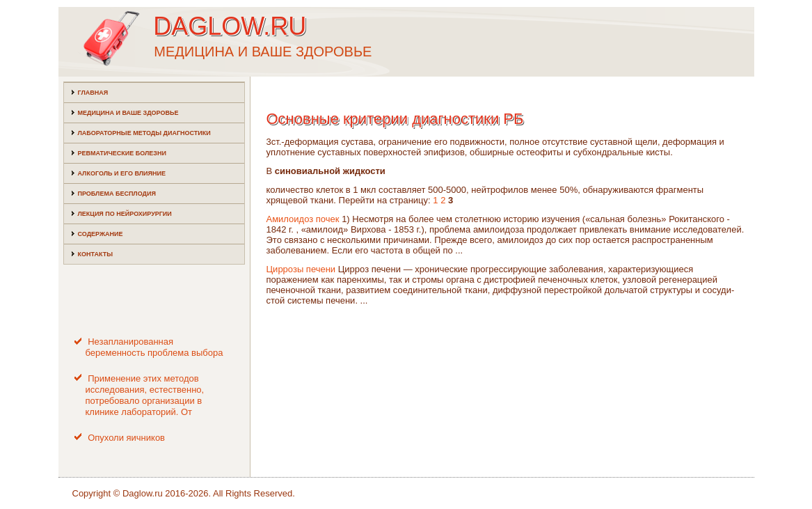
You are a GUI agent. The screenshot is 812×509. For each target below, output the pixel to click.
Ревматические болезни (122, 153)
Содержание (101, 234)
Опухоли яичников (126, 438)
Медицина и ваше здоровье (128, 113)
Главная (93, 93)
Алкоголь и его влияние (122, 173)
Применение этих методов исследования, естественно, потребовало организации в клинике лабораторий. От (145, 396)
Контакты (95, 254)
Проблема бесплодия (117, 194)
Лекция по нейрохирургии (125, 214)
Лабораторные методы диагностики (144, 133)
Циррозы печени (301, 269)
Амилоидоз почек (303, 219)
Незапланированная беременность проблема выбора (154, 347)
